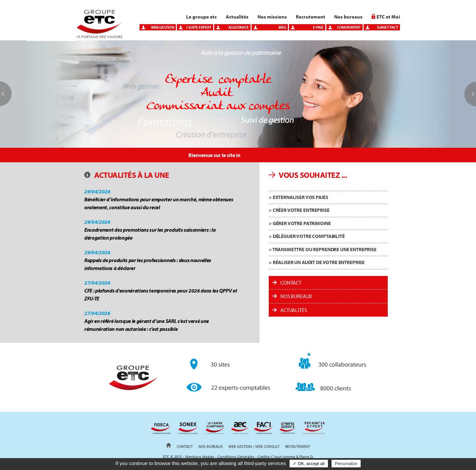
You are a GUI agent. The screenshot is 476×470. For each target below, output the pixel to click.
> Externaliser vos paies (298, 197)
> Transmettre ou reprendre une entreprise (323, 249)
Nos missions (272, 17)
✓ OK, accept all (309, 464)
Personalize (346, 464)
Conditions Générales (236, 457)
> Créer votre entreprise (299, 210)
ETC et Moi (388, 17)
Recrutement (311, 17)
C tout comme (283, 457)
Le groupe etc (201, 17)
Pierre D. (306, 457)
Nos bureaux (348, 17)
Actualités (237, 17)
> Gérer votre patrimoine (300, 223)
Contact (291, 283)
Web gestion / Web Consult (254, 446)
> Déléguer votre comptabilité (307, 236)
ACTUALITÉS (294, 310)
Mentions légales (200, 457)
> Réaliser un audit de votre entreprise (317, 262)
